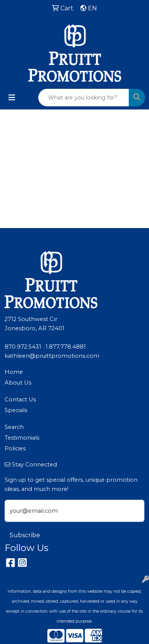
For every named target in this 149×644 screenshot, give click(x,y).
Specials (16, 410)
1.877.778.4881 (66, 347)
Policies (15, 448)
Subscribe (25, 535)
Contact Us (20, 399)
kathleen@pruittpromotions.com (52, 356)
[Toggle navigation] (12, 98)
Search (14, 427)
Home (14, 372)
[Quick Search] (84, 98)
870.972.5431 (23, 347)
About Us (18, 383)
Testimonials (22, 438)
